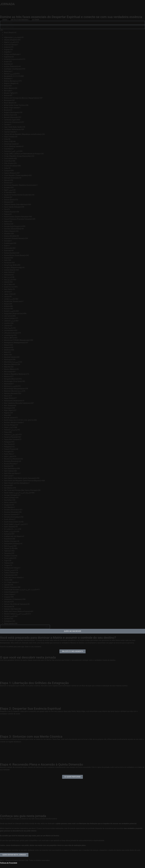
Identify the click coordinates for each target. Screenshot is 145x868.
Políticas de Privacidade (9, 863)
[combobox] (25, 30)
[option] (27, 33)
